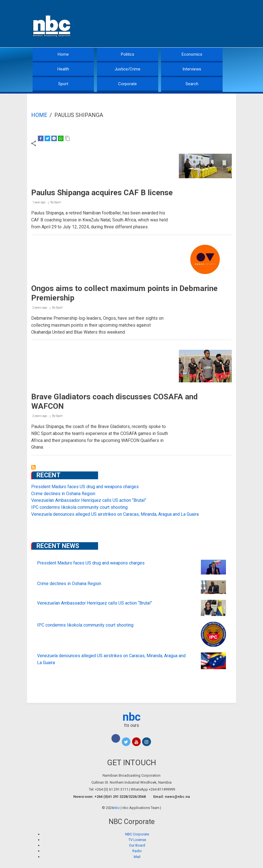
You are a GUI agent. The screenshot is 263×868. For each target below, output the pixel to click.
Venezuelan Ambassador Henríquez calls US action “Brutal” (89, 500)
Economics (192, 54)
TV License (137, 840)
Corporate (127, 84)
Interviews (192, 69)
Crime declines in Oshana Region (63, 494)
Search (192, 84)
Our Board (137, 845)
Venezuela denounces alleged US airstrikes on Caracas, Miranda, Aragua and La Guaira (115, 514)
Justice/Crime (127, 69)
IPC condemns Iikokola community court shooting (79, 507)
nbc (132, 717)
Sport (63, 84)
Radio (137, 851)
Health (63, 69)
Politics (128, 54)
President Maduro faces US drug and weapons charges (85, 487)
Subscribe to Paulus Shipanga (33, 467)
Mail (137, 857)
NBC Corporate (137, 834)
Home (63, 54)
